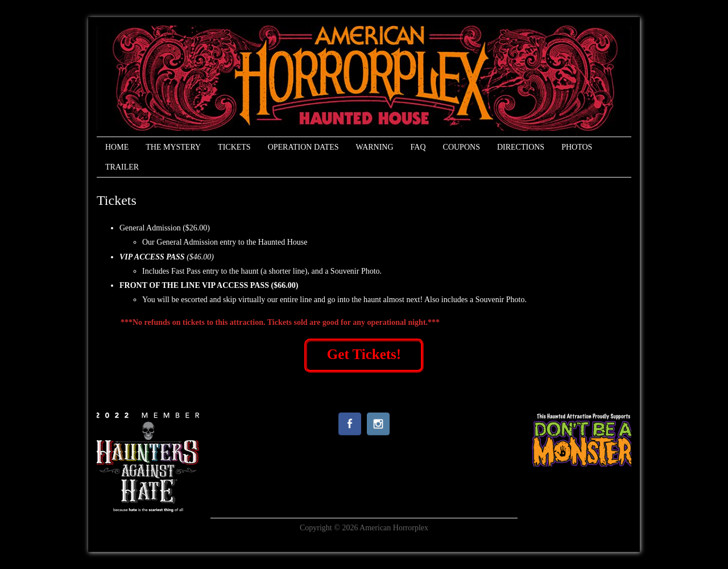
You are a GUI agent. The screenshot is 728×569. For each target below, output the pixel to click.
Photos (577, 147)
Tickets (234, 147)
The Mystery (173, 147)
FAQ (418, 147)
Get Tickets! (364, 354)
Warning (374, 147)
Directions (521, 147)
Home (117, 147)
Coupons (462, 147)
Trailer (122, 167)
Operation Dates (303, 147)
